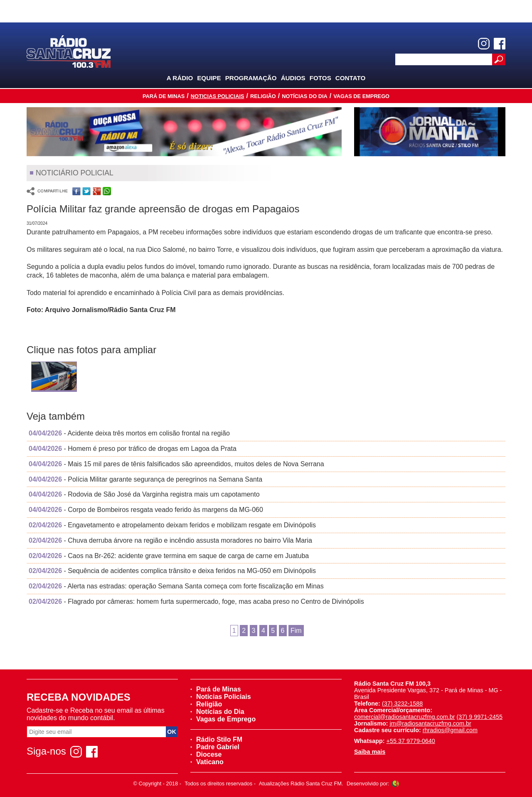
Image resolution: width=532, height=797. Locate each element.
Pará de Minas (164, 96)
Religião (263, 96)
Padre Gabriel (215, 747)
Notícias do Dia (305, 96)
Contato (351, 78)
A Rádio (180, 78)
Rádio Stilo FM (216, 739)
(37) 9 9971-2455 (480, 717)
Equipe (209, 78)
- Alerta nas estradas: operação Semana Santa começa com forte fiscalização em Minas (176, 586)
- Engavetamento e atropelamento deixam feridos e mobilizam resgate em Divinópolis (172, 525)
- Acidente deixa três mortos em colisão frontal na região (129, 433)
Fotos (320, 78)
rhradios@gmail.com (450, 730)
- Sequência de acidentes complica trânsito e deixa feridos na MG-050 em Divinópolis (172, 571)
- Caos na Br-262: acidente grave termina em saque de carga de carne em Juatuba (169, 556)
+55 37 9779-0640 (411, 741)
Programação (251, 78)
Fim (296, 631)
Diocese (206, 754)
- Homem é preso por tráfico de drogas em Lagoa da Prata (133, 449)
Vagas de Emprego (361, 96)
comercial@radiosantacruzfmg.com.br (405, 717)
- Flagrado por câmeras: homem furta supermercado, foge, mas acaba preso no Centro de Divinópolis (196, 601)
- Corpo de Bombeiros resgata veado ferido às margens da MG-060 (146, 510)
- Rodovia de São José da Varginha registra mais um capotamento (144, 494)
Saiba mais (370, 752)
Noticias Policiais (218, 96)
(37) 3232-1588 (402, 704)
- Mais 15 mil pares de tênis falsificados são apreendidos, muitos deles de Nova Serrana (176, 464)
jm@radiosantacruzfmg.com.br (431, 723)
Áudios (293, 78)
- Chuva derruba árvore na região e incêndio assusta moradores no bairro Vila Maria (170, 540)
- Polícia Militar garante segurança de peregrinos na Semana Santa (145, 479)
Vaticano (207, 762)
